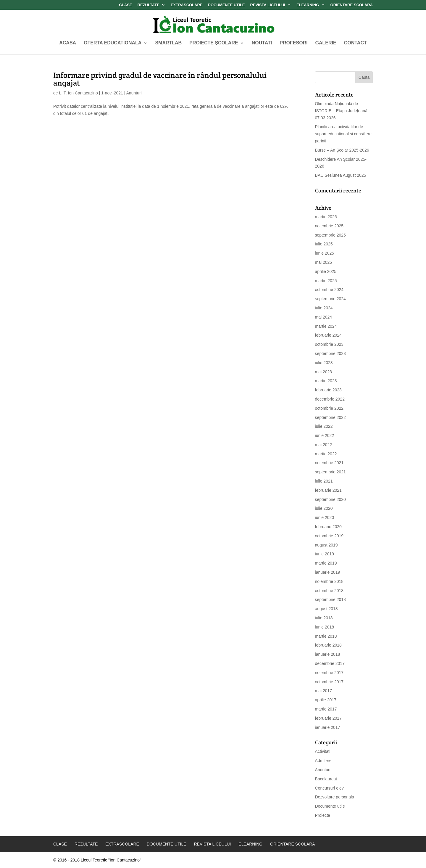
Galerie (326, 43)
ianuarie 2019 (328, 572)
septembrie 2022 (330, 417)
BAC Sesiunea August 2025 (341, 175)
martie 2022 (326, 454)
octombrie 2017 (329, 682)
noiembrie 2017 (329, 673)
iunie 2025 (325, 253)
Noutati (262, 43)
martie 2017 (326, 709)
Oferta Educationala (113, 43)
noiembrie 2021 (329, 463)
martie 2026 (326, 217)
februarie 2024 (328, 335)
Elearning (308, 5)
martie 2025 (326, 281)
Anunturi (134, 93)
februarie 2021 (328, 490)
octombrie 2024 (329, 290)
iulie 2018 (324, 618)
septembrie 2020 (330, 499)
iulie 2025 (324, 244)
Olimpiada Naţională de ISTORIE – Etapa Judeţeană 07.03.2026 (341, 111)
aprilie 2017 (326, 700)
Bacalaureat (326, 779)
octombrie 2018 (329, 591)
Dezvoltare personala (335, 797)
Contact (355, 43)
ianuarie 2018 (328, 654)
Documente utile (330, 806)
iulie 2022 (324, 426)
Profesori (293, 43)
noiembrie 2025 (329, 226)
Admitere (323, 761)
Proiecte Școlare (214, 43)
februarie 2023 (328, 390)
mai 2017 (324, 691)
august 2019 (326, 545)
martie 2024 (326, 326)
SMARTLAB (168, 43)
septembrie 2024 (330, 299)
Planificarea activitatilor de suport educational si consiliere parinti (343, 134)
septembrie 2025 (330, 235)
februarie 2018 (328, 645)
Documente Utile (226, 5)
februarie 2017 (328, 718)
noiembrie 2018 (329, 581)
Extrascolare (187, 5)
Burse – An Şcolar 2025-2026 (342, 150)
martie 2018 (326, 636)
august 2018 (326, 609)
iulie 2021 (324, 481)
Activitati (323, 751)
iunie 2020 (325, 517)
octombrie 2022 (329, 408)
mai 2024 (324, 317)
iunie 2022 (325, 435)
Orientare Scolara (352, 5)
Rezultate (149, 5)
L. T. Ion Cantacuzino (78, 93)
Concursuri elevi (330, 788)
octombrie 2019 (329, 536)
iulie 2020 (324, 508)
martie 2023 (326, 381)
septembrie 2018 (330, 599)
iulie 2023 (324, 363)
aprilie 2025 (326, 271)
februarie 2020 (328, 527)
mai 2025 (324, 262)
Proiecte (323, 815)
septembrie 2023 (330, 353)
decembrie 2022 (330, 399)
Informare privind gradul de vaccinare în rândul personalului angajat (160, 79)
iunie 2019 (325, 554)
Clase (125, 5)
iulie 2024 (324, 308)
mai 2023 (324, 372)
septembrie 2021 (330, 472)
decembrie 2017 (330, 663)
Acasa (68, 43)
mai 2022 (324, 445)
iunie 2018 (325, 627)
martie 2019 (326, 563)
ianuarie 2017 (328, 727)
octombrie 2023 (329, 344)
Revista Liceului (268, 5)
